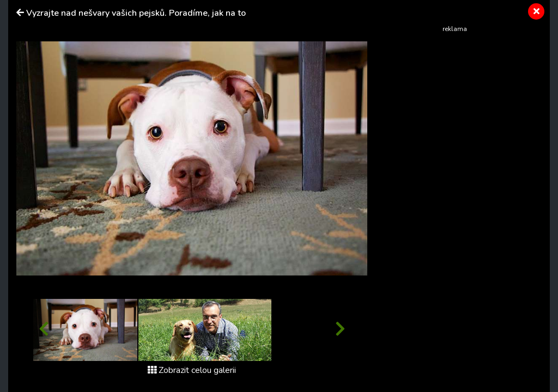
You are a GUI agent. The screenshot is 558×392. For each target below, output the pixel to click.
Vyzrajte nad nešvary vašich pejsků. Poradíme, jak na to (136, 13)
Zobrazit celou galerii (192, 370)
